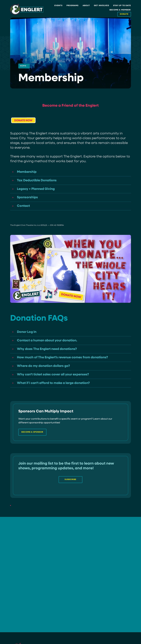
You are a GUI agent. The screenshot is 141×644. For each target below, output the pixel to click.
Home (24, 66)
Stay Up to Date (122, 6)
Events (58, 6)
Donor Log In (27, 333)
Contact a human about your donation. (49, 342)
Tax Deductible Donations (38, 181)
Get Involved (101, 6)
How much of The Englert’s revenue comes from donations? (65, 360)
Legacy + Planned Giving (37, 190)
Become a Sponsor (69, 591)
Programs (73, 6)
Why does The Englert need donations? (49, 351)
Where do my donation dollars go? (45, 369)
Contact (24, 207)
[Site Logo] (27, 9)
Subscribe (70, 484)
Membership (27, 172)
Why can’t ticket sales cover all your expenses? (55, 377)
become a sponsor (32, 437)
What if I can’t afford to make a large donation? (56, 386)
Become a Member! (120, 10)
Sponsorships (28, 198)
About (86, 6)
